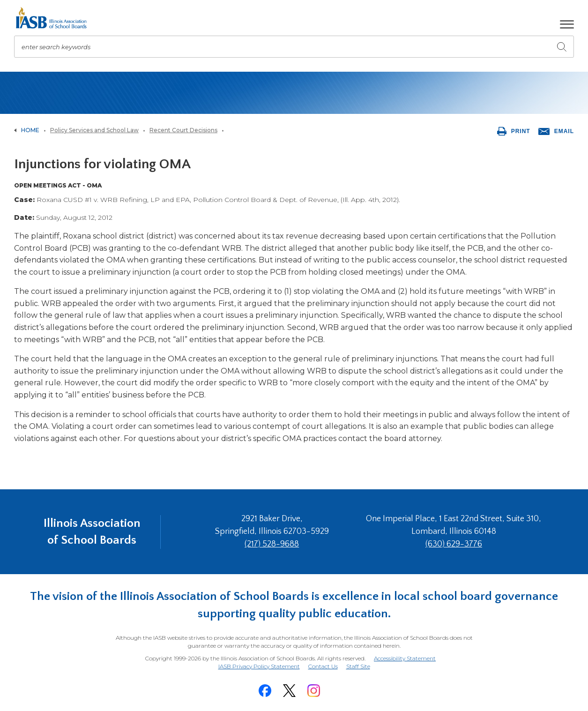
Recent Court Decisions (183, 130)
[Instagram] (314, 691)
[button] (567, 24)
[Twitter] (290, 691)
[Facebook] (265, 691)
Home (30, 130)
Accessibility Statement (405, 658)
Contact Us (323, 666)
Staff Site (358, 667)
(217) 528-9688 (272, 544)
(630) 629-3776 (454, 544)
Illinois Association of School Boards (92, 532)
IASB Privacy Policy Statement (259, 666)
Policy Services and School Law (94, 130)
